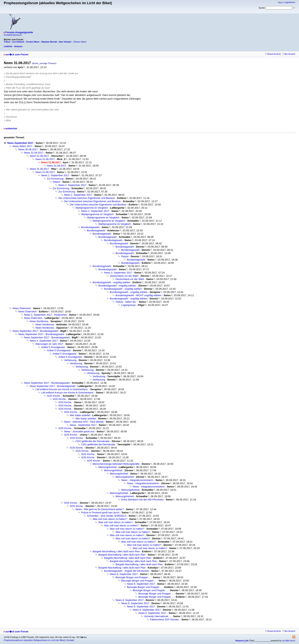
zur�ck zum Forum (17, 54)
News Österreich (22, 308)
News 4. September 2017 (44, 341)
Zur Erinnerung (55, 179)
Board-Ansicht (273, 54)
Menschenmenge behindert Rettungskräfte (116, 464)
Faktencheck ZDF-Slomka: (165, 619)
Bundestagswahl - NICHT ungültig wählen (138, 295)
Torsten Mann (33, 42)
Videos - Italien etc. (126, 302)
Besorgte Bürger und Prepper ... (133, 577)
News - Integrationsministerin (137, 480)
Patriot (125, 256)
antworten (11, 128)
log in (281, 2)
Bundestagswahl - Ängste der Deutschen (127, 571)
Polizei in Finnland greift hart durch (100, 513)
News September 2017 (20, 143)
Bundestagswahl (90, 227)
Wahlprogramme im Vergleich (92, 208)
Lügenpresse (128, 305)
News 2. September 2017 (72, 185)
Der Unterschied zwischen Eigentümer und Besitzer (87, 198)
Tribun (7, 42)
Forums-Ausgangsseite (19, 32)
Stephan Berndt (49, 42)
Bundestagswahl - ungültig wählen (111, 282)
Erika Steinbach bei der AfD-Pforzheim (142, 500)
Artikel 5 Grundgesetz (53, 347)
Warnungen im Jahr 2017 (49, 344)
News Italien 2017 (22, 146)
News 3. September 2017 (118, 273)
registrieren (290, 2)
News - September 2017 (83, 425)
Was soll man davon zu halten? (110, 519)
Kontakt (70, 640)
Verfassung (70, 360)
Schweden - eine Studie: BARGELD (107, 516)
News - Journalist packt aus (79, 431)
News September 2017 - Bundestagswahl (35, 331)
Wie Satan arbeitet (80, 415)
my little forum (289, 641)
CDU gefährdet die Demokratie (92, 441)
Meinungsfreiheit (107, 467)
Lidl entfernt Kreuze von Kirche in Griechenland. (62, 389)
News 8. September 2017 (124, 574)
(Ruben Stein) (80, 42)
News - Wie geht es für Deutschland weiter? (100, 509)
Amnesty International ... (158, 616)
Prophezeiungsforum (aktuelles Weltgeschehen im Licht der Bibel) (34, 640)
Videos (56, 182)
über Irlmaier (65, 42)
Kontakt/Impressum (13, 35)
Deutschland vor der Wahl (124, 276)
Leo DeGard (18, 42)
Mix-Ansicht (289, 54)
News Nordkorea (39, 321)
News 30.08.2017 (28, 149)
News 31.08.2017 (34, 153)
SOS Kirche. (54, 396)
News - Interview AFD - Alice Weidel (84, 422)
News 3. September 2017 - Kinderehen (45, 315)
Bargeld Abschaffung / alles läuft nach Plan (116, 551)
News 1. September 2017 (55, 175)
